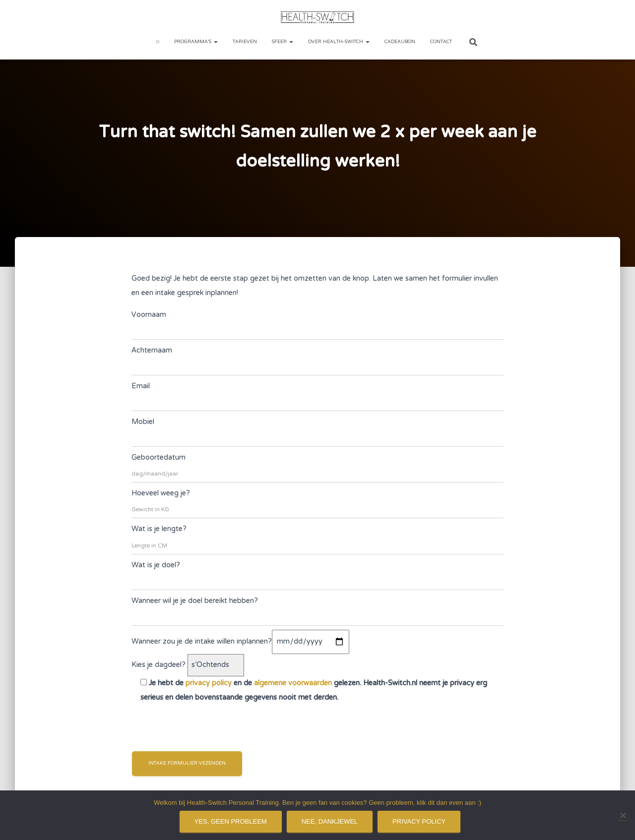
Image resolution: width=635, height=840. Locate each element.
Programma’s (196, 42)
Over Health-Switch (339, 42)
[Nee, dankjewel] (623, 815)
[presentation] (207, 727)
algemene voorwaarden (293, 683)
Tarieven (245, 42)
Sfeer (283, 42)
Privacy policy (419, 821)
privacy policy (209, 683)
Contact (441, 42)
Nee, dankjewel (330, 821)
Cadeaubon (400, 42)
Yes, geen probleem (231, 821)
